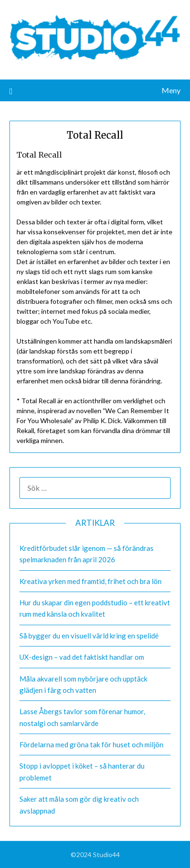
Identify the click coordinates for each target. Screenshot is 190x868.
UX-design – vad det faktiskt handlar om (82, 657)
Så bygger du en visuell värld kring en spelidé (89, 636)
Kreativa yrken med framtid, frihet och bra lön (90, 581)
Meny (171, 90)
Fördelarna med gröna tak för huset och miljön (91, 744)
